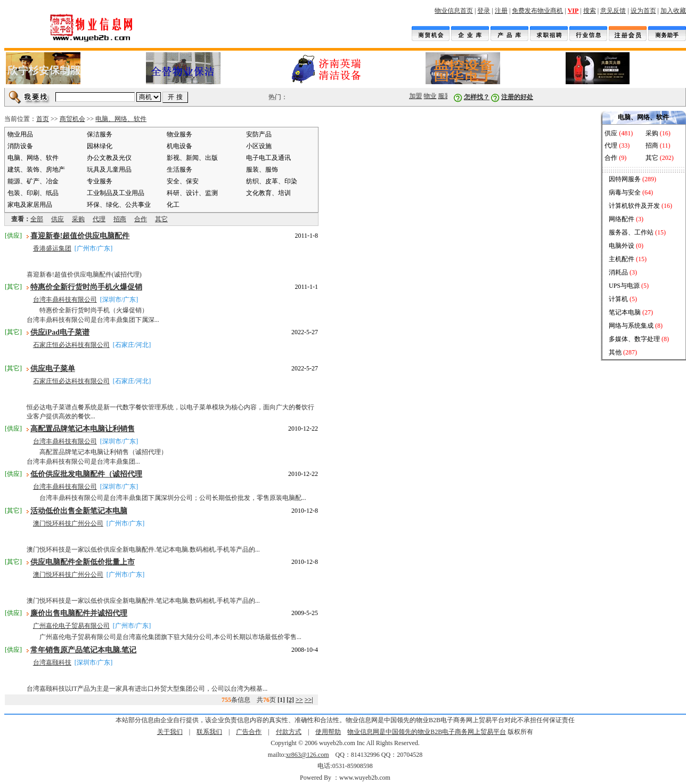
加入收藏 (673, 11)
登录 (484, 11)
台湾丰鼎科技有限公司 (65, 300)
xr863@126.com (308, 755)
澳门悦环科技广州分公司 (68, 523)
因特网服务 (625, 179)
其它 (161, 219)
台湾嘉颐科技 (52, 662)
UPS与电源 (624, 286)
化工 (173, 205)
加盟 (419, 96)
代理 (99, 219)
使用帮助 (328, 732)
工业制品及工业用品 (116, 193)
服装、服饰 (262, 169)
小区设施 (259, 146)
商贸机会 (72, 119)
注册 (501, 11)
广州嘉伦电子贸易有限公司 (71, 626)
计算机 (618, 299)
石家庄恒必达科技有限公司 (71, 345)
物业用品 (20, 134)
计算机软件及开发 (634, 206)
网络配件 (622, 219)
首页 (43, 119)
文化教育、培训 (268, 193)
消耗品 (618, 272)
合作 (141, 219)
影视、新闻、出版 (192, 158)
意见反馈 (613, 11)
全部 (37, 219)
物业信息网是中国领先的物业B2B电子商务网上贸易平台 (427, 732)
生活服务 (179, 169)
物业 (434, 96)
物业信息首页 (454, 11)
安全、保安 (183, 181)
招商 (120, 219)
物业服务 (179, 134)
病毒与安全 (625, 192)
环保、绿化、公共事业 (119, 205)
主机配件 (622, 259)
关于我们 (170, 732)
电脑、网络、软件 (121, 119)
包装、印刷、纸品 (33, 193)
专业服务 (100, 181)
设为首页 (643, 11)
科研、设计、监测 (192, 193)
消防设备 (20, 146)
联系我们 (209, 732)
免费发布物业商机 (537, 11)
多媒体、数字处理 (634, 339)
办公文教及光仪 (109, 158)
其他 (615, 352)
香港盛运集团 (52, 248)
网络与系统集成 (631, 326)
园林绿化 (100, 146)
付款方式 (289, 732)
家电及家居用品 (30, 205)
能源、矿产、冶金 (33, 181)
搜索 (590, 11)
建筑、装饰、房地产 (36, 169)
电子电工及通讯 (268, 158)
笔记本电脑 (625, 312)
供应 (58, 219)
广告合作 (249, 732)
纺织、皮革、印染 (272, 181)
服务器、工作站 (631, 232)
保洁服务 (100, 134)
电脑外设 (622, 246)
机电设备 (179, 146)
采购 (78, 219)
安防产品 (259, 134)
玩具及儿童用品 (109, 169)
